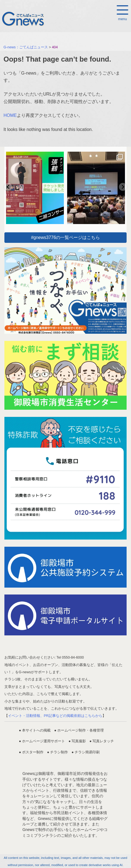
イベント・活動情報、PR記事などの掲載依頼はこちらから (55, 716)
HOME (10, 115)
